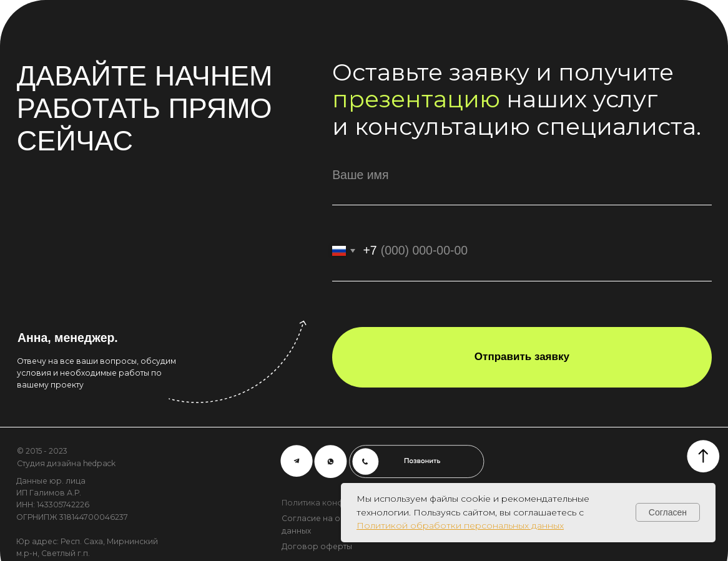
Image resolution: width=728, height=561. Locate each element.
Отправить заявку (522, 357)
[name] (522, 175)
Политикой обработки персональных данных (460, 525)
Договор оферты (317, 546)
